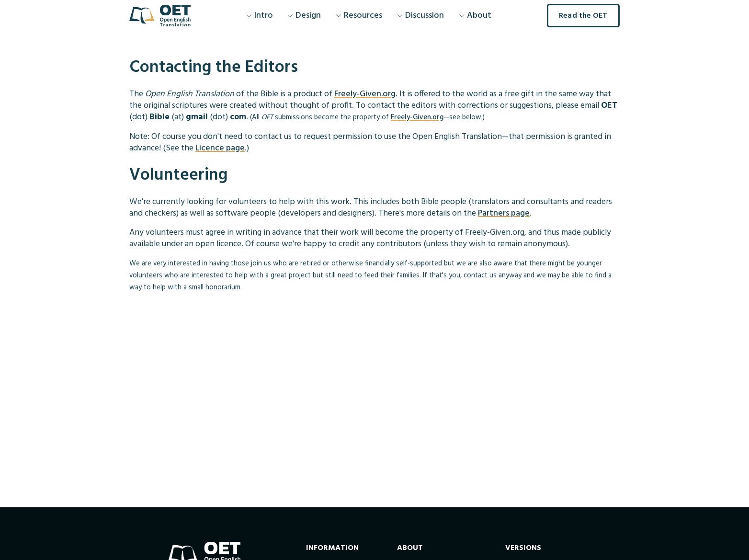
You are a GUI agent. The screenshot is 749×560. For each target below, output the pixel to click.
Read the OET (583, 16)
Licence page (220, 148)
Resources (359, 16)
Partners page (504, 213)
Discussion (421, 16)
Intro (260, 16)
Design (304, 16)
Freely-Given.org (365, 94)
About (475, 16)
